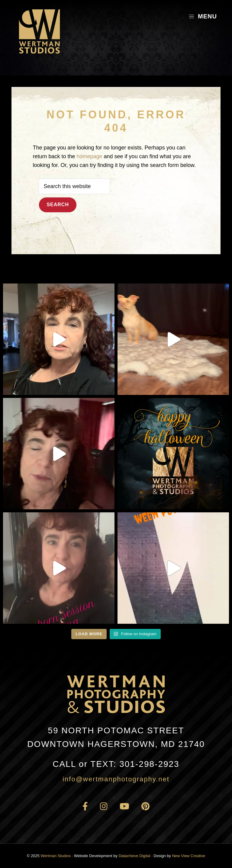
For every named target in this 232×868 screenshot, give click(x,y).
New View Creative (189, 856)
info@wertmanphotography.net (116, 779)
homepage (89, 156)
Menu (203, 16)
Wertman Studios (55, 856)
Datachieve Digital (135, 856)
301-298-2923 (116, 764)
